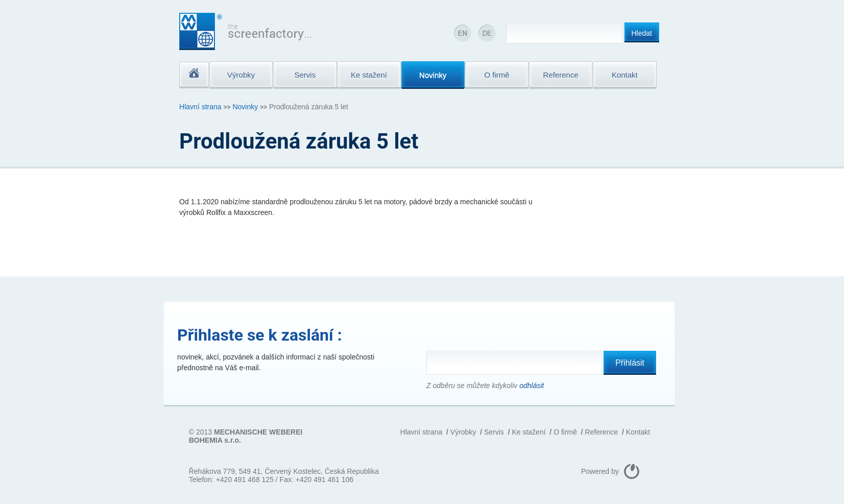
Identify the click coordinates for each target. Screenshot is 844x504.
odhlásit (532, 386)
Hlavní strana (200, 107)
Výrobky (463, 432)
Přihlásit (630, 363)
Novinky (245, 107)
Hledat (642, 33)
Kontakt (638, 432)
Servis (494, 432)
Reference (602, 432)
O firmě (565, 432)
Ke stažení (528, 432)
